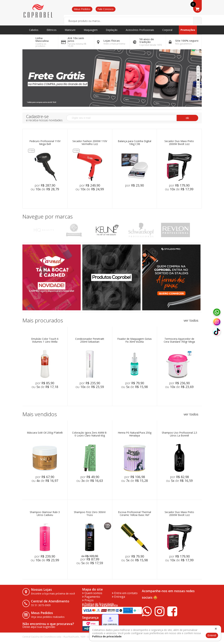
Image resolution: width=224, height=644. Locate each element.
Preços (88, 600)
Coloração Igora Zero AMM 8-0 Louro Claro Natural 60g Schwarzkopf (90, 434)
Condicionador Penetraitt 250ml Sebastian (90, 340)
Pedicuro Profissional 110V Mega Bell (45, 143)
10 (198, 95)
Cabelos (34, 30)
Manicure (70, 30)
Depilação (112, 30)
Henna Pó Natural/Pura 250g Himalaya (135, 434)
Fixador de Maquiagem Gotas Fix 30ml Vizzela (135, 340)
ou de (45, 189)
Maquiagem (91, 30)
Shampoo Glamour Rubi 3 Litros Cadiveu (45, 514)
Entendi (212, 635)
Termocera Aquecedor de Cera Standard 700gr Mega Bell (179, 340)
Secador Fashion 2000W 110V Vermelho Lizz (90, 143)
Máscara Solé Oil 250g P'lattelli (45, 433)
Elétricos (52, 30)
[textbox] (133, 21)
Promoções (188, 30)
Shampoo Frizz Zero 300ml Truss (90, 514)
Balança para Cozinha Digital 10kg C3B (135, 143)
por (45, 185)
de (90, 556)
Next (198, 230)
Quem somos (92, 593)
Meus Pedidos (82, 9)
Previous (26, 230)
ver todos (191, 320)
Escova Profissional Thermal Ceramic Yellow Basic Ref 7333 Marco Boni (135, 514)
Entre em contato (125, 593)
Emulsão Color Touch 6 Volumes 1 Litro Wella (45, 340)
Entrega (118, 597)
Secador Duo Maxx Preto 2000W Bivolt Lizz (179, 143)
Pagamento (91, 597)
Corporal (167, 30)
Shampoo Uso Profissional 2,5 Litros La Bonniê (179, 434)
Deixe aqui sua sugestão (39, 627)
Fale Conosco (106, 9)
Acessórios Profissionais (140, 30)
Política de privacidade (107, 636)
